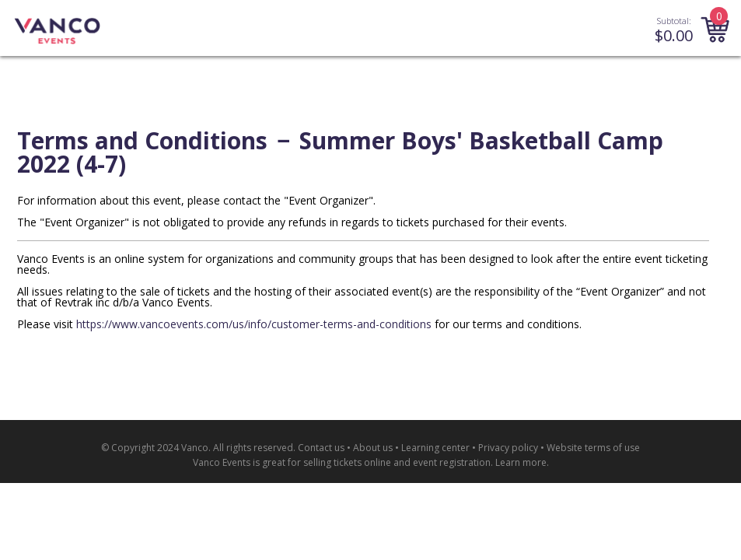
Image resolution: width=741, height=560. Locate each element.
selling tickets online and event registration (397, 462)
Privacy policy (508, 448)
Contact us (321, 448)
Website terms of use (593, 448)
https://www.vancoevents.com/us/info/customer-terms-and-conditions (254, 324)
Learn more (521, 462)
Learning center (435, 448)
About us (373, 448)
